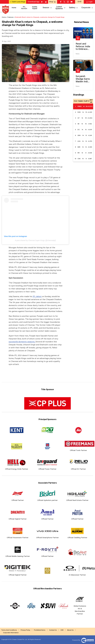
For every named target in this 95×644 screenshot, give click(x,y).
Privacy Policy (25, 630)
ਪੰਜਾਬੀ (79, 2)
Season (46, 8)
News (78, 54)
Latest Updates (59, 8)
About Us (70, 630)
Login (90, 2)
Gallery (72, 8)
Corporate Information (11, 633)
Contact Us (53, 630)
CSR (62, 630)
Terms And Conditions (9, 630)
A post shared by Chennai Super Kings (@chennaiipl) (35, 240)
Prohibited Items (40, 630)
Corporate (86, 8)
